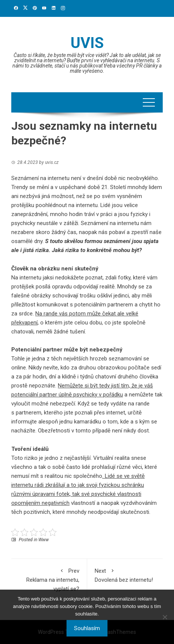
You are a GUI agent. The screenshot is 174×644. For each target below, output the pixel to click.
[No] (165, 617)
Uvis (87, 43)
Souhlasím (87, 628)
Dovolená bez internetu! (125, 575)
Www (44, 540)
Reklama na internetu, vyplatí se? (49, 579)
